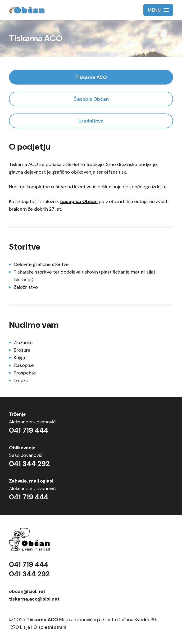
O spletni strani (50, 627)
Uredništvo (91, 121)
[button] (158, 10)
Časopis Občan (91, 99)
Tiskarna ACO (91, 77)
